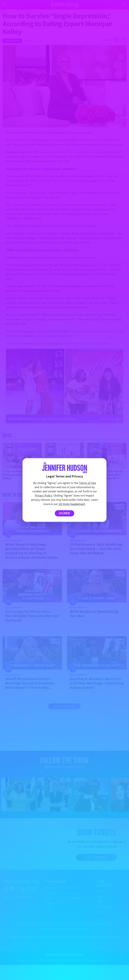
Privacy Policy (43, 496)
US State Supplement (72, 504)
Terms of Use (87, 483)
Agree (65, 513)
